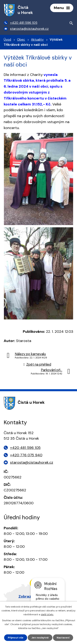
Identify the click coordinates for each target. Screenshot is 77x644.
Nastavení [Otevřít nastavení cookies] (63, 638)
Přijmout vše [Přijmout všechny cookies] (16, 638)
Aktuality (37, 40)
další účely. (47, 614)
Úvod (7, 40)
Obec (21, 40)
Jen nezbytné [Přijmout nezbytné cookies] (40, 638)
